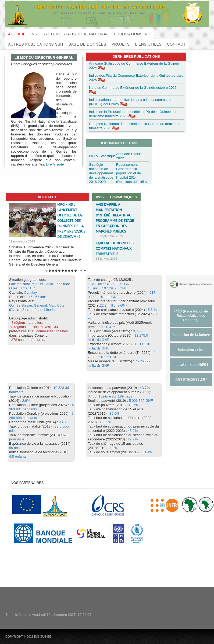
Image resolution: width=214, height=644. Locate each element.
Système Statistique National (75, 34)
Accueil (17, 34)
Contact (176, 44)
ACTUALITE (48, 197)
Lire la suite (55, 164)
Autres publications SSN (36, 44)
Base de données (87, 44)
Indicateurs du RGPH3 (191, 365)
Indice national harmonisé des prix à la (119, 100)
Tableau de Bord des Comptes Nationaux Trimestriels (115, 249)
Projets (121, 44)
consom (155, 100)
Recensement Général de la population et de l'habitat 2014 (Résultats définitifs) (131, 173)
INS (34, 34)
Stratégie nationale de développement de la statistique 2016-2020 (101, 173)
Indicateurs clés (191, 350)
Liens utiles (148, 44)
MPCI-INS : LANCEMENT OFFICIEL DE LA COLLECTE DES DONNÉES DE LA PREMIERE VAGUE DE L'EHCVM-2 (71, 221)
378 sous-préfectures (28, 340)
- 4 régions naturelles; (26, 323)
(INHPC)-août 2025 (104, 104)
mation (167, 100)
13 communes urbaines (50, 331)
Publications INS (132, 34)
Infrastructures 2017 (191, 379)
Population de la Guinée (191, 335)
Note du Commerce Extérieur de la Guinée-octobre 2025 (133, 88)
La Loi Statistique (102, 156)
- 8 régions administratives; (30, 327)
